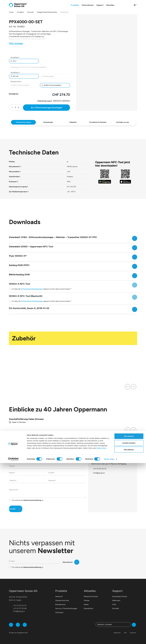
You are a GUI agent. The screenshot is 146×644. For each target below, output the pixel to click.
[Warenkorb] (132, 5)
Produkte (61, 591)
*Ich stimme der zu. (27, 500)
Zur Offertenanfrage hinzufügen (46, 108)
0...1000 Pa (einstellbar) (25, 86)
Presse (87, 600)
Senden (12, 509)
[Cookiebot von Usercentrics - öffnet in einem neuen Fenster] (13, 640)
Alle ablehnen (129, 631)
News (86, 604)
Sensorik (59, 596)
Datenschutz (102, 629)
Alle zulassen (129, 617)
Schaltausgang (56, 77)
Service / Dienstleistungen (66, 608)
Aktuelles (90, 591)
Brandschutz (60, 604)
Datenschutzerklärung (32, 500)
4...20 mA (15, 76)
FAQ (114, 604)
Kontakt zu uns (123, 122)
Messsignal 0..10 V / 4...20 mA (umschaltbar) (28, 68)
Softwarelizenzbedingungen (32, 289)
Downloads (48, 122)
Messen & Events (91, 596)
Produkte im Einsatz (98, 122)
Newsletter (89, 608)
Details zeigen (109, 640)
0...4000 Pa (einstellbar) (52, 85)
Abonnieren (68, 562)
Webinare (116, 600)
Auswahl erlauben (129, 624)
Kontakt (116, 608)
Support (117, 591)
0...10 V (14, 61)
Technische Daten (23, 122)
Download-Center (120, 596)
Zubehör (73, 122)
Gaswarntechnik (62, 600)
